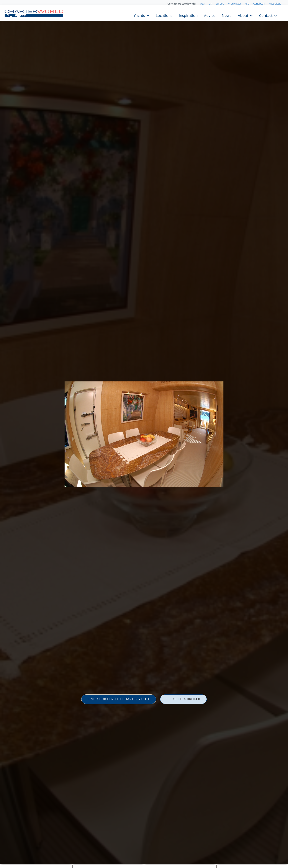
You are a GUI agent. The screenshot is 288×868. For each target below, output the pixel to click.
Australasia (275, 4)
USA (202, 4)
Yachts (139, 15)
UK (210, 4)
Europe (220, 4)
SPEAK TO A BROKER (183, 699)
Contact (266, 15)
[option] (144, 434)
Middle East (234, 4)
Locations (164, 15)
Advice (210, 15)
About (243, 15)
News (226, 15)
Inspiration (188, 15)
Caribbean (259, 4)
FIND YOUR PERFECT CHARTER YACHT (119, 699)
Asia (247, 4)
